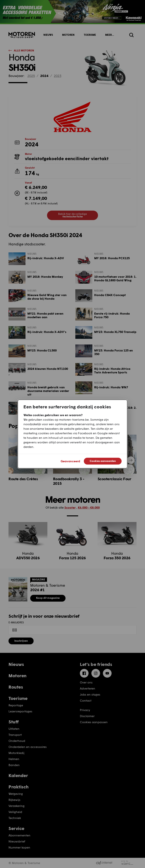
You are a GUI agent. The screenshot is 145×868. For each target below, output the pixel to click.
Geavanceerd (70, 461)
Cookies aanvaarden (103, 461)
